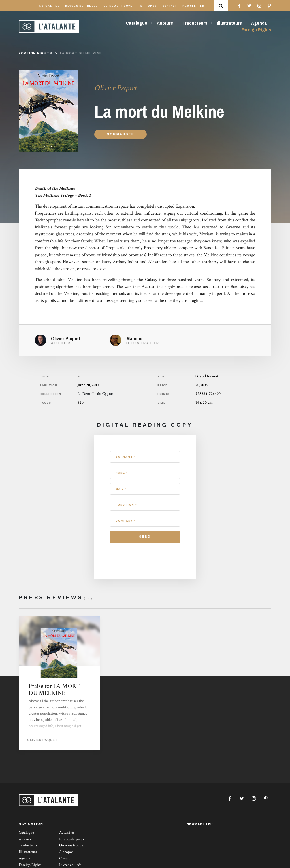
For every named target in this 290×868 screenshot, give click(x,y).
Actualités (49, 6)
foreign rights (36, 53)
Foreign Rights (256, 30)
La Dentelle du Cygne (95, 394)
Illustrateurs (229, 23)
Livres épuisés (70, 865)
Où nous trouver (119, 6)
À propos (148, 6)
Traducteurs (195, 23)
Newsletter (193, 6)
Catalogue (137, 23)
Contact (170, 6)
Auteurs (165, 23)
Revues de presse (82, 6)
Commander (121, 134)
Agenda (259, 23)
